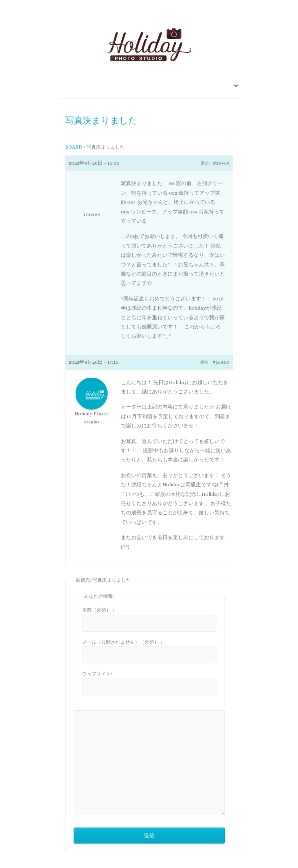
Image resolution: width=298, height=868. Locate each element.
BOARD (74, 147)
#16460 (221, 362)
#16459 (221, 163)
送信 (149, 835)
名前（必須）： (99, 610)
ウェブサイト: (97, 674)
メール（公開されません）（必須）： (123, 642)
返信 (205, 163)
